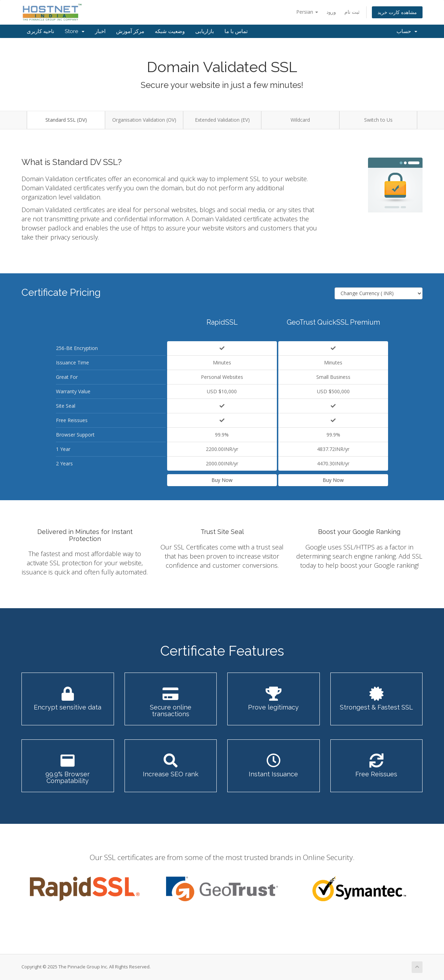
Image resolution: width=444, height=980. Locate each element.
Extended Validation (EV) (222, 120)
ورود (331, 12)
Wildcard (300, 120)
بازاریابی (205, 31)
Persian (307, 12)
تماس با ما (236, 31)
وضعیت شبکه (170, 31)
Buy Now (222, 480)
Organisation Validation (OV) (144, 120)
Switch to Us (378, 120)
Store (75, 31)
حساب (407, 31)
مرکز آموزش (130, 31)
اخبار (100, 31)
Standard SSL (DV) (66, 120)
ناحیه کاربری (40, 31)
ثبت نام (352, 12)
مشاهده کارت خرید (397, 12)
